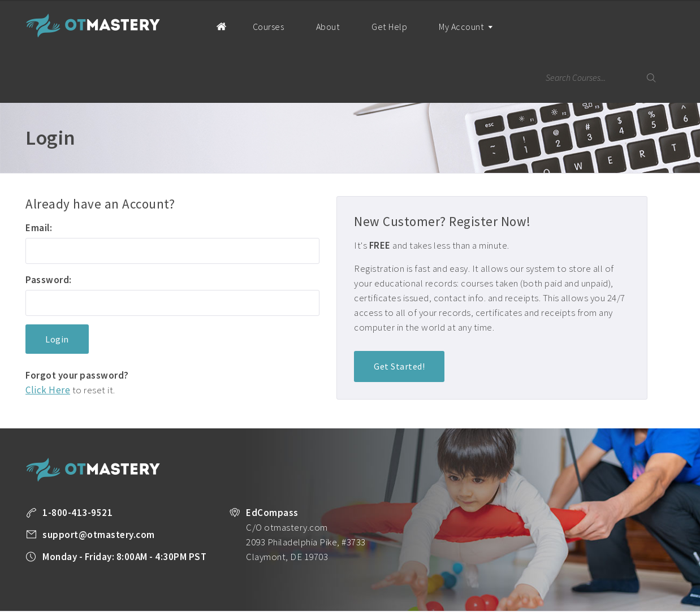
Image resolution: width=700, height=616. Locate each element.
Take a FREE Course (246, 574)
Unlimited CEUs (361, 574)
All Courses (306, 574)
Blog (405, 574)
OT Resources (546, 574)
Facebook (170, 589)
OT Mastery (93, 25)
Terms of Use (103, 588)
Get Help (376, 27)
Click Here (48, 339)
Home (204, 26)
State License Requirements (468, 574)
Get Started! (399, 316)
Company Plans (606, 574)
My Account (452, 36)
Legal (144, 588)
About (316, 27)
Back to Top (644, 603)
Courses (257, 27)
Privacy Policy (48, 588)
